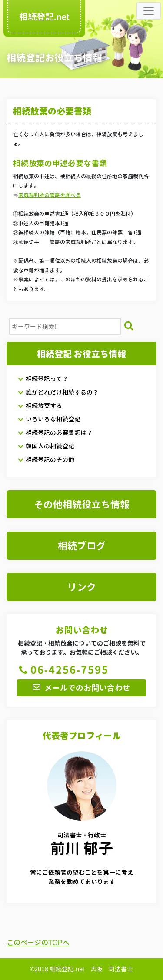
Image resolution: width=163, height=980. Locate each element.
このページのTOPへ (38, 943)
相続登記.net (44, 17)
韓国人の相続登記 (46, 446)
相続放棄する (40, 406)
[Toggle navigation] (149, 11)
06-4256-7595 (63, 670)
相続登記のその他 (46, 460)
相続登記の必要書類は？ (55, 433)
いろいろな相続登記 (49, 419)
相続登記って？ (43, 379)
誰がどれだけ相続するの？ (58, 392)
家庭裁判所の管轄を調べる (50, 195)
